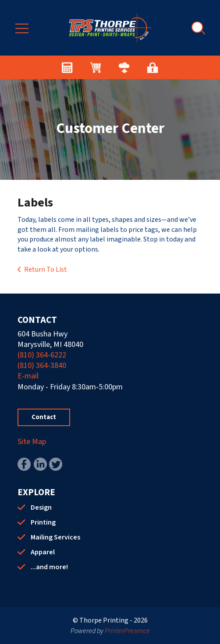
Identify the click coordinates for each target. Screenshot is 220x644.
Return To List (46, 269)
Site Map (32, 442)
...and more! (49, 567)
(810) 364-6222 (42, 355)
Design (41, 507)
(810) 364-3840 (42, 366)
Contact (44, 417)
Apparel (43, 552)
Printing (43, 522)
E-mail (28, 376)
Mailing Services (55, 537)
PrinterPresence (127, 631)
